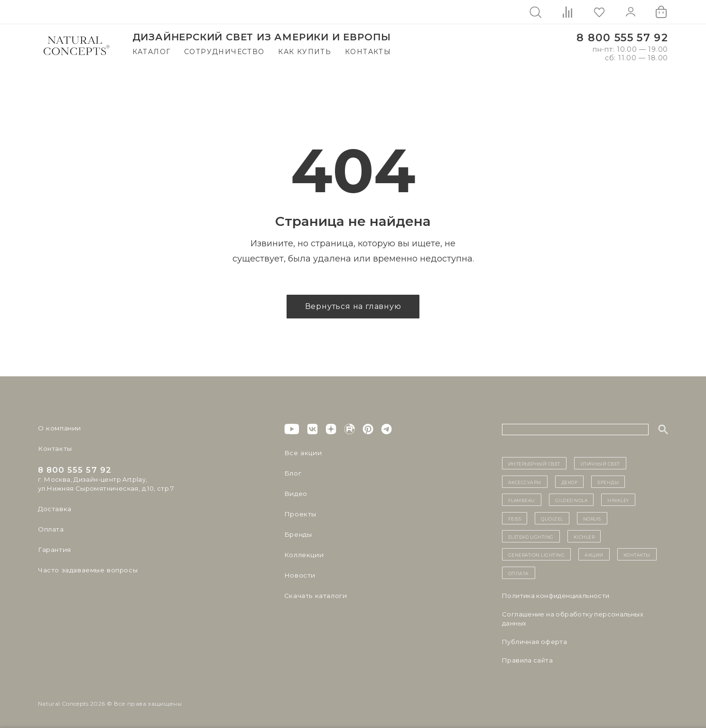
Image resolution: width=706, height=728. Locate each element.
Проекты (300, 514)
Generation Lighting (537, 554)
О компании (58, 428)
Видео (295, 494)
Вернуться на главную (353, 306)
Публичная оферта (534, 642)
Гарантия (54, 550)
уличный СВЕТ (600, 463)
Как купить (305, 52)
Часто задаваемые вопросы (86, 570)
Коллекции (303, 555)
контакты (637, 554)
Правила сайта (527, 660)
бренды (608, 482)
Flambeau (522, 500)
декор (570, 482)
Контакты (368, 52)
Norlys (592, 518)
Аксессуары (525, 482)
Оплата (51, 529)
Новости (299, 575)
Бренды (297, 534)
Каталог (152, 52)
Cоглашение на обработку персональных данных (573, 619)
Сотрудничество (224, 52)
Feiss (515, 518)
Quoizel (552, 518)
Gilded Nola (571, 500)
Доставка (54, 509)
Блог (292, 473)
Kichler (584, 536)
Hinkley (618, 500)
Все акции (301, 453)
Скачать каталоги (314, 596)
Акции (594, 554)
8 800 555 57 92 (622, 38)
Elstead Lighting (531, 536)
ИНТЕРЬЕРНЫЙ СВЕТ (534, 463)
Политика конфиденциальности (556, 596)
